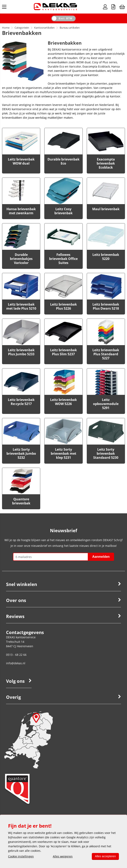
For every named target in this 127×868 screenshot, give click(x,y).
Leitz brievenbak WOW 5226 (63, 402)
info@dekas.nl (16, 663)
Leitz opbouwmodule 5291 (106, 404)
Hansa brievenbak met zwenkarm (21, 211)
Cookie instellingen (21, 856)
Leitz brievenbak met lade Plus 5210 (21, 306)
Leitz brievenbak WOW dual (21, 161)
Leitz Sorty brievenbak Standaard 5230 (106, 453)
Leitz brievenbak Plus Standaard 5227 (106, 354)
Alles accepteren (105, 856)
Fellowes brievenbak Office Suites (63, 259)
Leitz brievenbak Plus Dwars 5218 (106, 306)
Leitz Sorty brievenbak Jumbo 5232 (21, 453)
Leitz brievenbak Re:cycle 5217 (21, 402)
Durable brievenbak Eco (63, 161)
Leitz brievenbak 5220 (106, 257)
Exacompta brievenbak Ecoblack (106, 163)
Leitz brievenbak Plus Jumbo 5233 (21, 352)
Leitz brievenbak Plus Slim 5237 (63, 352)
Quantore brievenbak (21, 501)
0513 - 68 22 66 (16, 655)
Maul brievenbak (106, 209)
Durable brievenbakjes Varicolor (21, 259)
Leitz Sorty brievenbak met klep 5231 (63, 453)
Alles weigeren (63, 856)
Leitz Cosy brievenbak (63, 211)
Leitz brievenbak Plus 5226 (63, 306)
